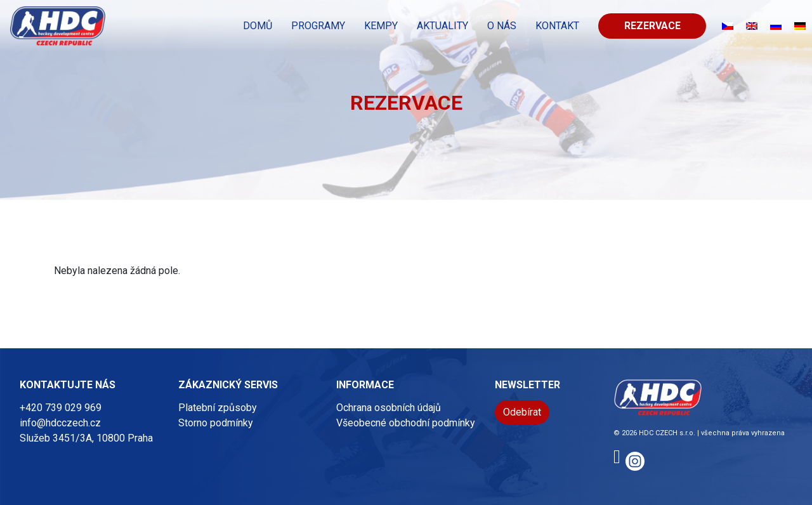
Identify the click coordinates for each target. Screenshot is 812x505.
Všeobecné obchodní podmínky (406, 423)
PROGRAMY (318, 26)
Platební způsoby (218, 408)
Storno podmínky (216, 423)
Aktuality (442, 26)
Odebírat (522, 412)
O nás (502, 26)
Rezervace (652, 26)
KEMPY (381, 26)
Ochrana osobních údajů (389, 408)
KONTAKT (557, 26)
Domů (258, 26)
